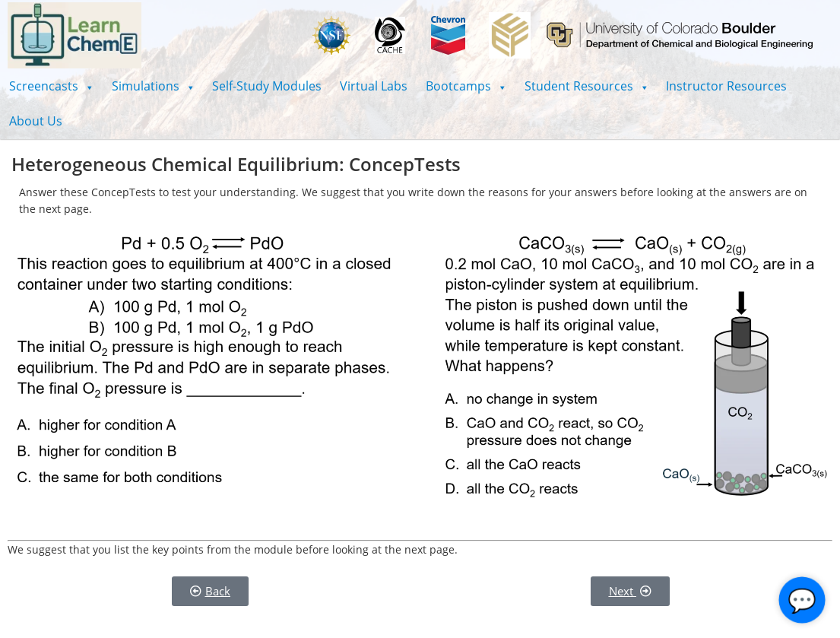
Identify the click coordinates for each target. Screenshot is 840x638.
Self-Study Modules (267, 86)
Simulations (153, 86)
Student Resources (586, 86)
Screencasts (51, 86)
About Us (36, 121)
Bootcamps (466, 86)
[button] (51, 86)
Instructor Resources (726, 86)
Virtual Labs (374, 86)
